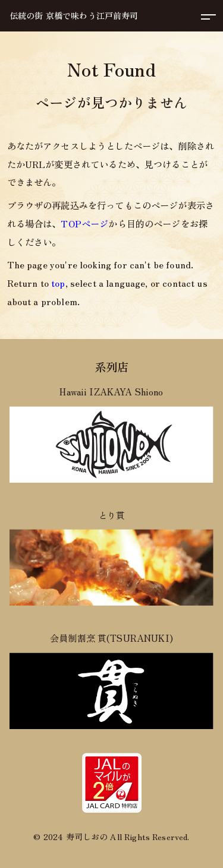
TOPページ (84, 223)
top (58, 283)
